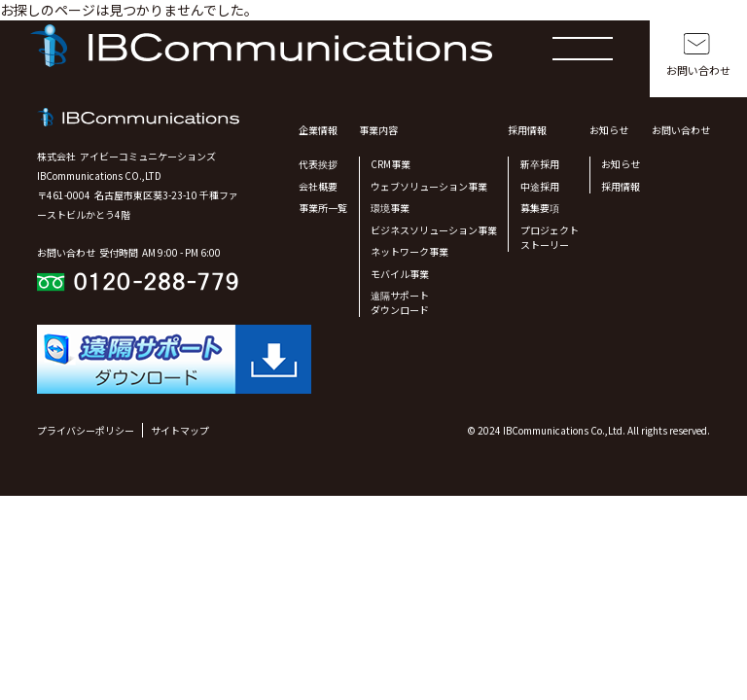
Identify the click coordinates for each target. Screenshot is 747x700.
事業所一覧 (323, 208)
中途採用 (540, 186)
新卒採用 (540, 164)
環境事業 (390, 208)
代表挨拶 (318, 164)
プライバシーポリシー (86, 430)
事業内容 (378, 130)
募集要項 (540, 208)
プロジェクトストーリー (550, 237)
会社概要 (318, 186)
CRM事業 (391, 164)
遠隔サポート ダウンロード (400, 302)
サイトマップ (180, 430)
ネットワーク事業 (409, 251)
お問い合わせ (698, 70)
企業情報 (318, 130)
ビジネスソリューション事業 (434, 230)
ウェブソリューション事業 (429, 186)
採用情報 (527, 130)
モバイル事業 (400, 274)
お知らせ (609, 130)
